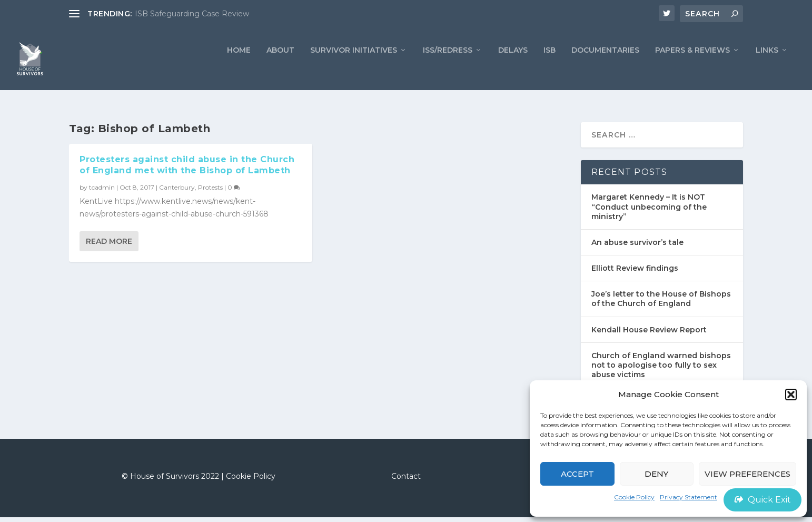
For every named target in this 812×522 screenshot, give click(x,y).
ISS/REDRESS (448, 66)
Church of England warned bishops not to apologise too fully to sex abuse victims (661, 369)
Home (239, 66)
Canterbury (177, 192)
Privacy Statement (689, 497)
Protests (210, 192)
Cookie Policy (634, 497)
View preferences (747, 474)
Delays (513, 66)
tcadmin (102, 192)
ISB (549, 66)
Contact (406, 481)
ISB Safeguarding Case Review (192, 14)
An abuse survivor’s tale (637, 247)
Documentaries (605, 66)
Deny (656, 474)
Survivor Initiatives (354, 66)
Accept (577, 474)
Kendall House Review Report (649, 334)
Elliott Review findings (635, 273)
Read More (109, 246)
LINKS (767, 66)
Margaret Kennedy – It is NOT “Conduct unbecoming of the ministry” (649, 211)
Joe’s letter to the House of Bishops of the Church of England (661, 303)
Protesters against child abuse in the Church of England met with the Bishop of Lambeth (187, 170)
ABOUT (280, 66)
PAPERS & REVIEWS (692, 66)
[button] (791, 395)
